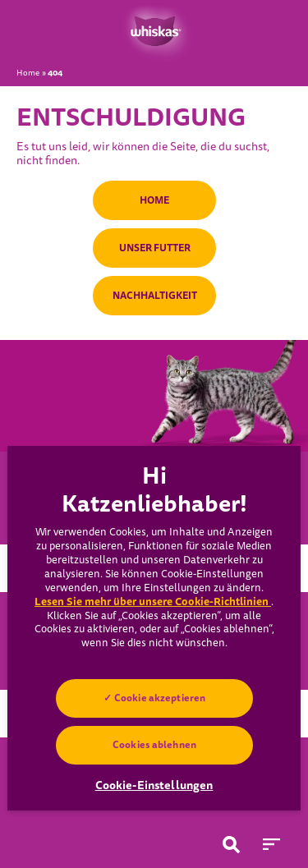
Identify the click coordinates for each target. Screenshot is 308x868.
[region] (154, 628)
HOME (154, 200)
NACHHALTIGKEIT (154, 296)
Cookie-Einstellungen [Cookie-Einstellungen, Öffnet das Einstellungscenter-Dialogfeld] (154, 785)
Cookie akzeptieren (159, 698)
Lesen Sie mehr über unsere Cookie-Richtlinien (153, 602)
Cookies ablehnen (154, 745)
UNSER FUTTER (154, 248)
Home (28, 73)
